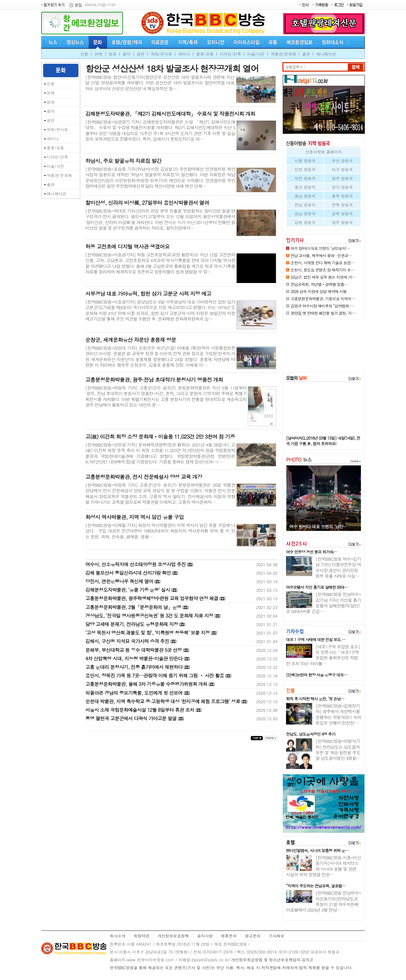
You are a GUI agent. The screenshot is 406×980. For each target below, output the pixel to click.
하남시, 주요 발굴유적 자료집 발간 (123, 161)
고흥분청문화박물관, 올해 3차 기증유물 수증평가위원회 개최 (146, 684)
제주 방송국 (342, 222)
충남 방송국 (305, 196)
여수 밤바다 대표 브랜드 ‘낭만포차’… (320, 248)
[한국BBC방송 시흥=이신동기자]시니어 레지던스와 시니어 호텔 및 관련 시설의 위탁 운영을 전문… (323, 866)
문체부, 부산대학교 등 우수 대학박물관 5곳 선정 (134, 650)
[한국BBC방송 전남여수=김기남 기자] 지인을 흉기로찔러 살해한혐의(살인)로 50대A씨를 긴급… (323, 603)
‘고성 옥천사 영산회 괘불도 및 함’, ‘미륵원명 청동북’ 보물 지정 (147, 632)
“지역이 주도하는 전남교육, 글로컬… (316, 886)
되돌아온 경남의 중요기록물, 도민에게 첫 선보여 (134, 693)
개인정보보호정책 (173, 936)
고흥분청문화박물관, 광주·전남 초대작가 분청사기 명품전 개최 (154, 380)
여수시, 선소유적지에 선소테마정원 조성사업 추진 (135, 564)
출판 (306, 54)
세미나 (184, 54)
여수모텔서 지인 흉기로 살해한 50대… (317, 587)
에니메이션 (326, 54)
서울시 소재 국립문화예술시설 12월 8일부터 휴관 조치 (140, 710)
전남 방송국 (305, 205)
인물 (84, 54)
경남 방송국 (305, 213)
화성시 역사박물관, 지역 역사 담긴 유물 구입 (135, 517)
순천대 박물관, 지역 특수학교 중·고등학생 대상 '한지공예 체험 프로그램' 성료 (163, 701)
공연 (141, 54)
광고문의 (253, 936)
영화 (112, 54)
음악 (127, 54)
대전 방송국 (305, 178)
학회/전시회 (161, 54)
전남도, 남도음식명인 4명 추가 (311, 734)
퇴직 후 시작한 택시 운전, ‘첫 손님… (315, 699)
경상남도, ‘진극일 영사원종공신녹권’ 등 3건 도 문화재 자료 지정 (149, 615)
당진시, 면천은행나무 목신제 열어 (119, 581)
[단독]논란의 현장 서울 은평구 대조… (317, 675)
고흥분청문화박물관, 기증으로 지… (321, 526)
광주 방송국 (342, 178)
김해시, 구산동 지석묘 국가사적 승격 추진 (127, 641)
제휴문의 (229, 936)
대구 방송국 (342, 169)
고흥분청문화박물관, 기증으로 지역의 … (323, 298)
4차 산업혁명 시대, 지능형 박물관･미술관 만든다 (134, 658)
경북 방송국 (342, 213)
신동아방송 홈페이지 (324, 152)
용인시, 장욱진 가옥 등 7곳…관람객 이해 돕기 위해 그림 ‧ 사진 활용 (155, 675)
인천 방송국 (305, 169)
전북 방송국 (342, 205)
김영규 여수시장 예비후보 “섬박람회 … (322, 306)
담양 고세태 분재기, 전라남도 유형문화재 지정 (132, 624)
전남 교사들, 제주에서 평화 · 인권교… (321, 255)
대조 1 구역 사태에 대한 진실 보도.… (316, 639)
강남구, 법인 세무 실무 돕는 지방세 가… (323, 277)
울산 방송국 (305, 187)
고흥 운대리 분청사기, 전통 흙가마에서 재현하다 (134, 667)
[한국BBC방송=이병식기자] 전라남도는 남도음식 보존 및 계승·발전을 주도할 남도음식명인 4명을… (338, 750)
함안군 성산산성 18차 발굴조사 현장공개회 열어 (172, 68)
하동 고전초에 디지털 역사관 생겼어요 (127, 246)
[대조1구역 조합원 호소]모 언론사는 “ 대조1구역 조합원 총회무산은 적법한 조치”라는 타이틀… (323, 655)
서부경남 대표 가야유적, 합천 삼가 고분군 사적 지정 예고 (148, 294)
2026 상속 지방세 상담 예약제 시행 (319, 291)
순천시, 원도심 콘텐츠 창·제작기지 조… (322, 270)
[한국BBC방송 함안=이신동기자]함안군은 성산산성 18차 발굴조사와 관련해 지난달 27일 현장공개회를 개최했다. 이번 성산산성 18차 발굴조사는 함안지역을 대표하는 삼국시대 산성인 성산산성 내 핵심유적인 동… (160, 83)
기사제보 (277, 936)
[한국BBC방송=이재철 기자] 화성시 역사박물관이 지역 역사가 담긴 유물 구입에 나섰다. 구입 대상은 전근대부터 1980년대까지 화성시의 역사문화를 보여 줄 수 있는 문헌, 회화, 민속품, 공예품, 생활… (160, 531)
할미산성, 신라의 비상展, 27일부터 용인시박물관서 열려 (147, 203)
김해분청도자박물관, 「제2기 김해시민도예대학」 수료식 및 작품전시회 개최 (170, 114)
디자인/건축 (230, 54)
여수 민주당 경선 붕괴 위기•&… (311, 552)
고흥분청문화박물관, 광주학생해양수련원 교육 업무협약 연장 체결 (152, 598)
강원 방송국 (305, 222)
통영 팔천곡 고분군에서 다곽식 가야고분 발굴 (131, 718)
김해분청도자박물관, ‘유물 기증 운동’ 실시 (128, 590)
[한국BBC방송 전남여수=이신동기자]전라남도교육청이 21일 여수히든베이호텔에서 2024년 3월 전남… (323, 901)
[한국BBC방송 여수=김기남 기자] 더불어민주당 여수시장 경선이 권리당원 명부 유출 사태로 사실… (338, 567)
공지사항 (205, 936)
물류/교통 (205, 54)
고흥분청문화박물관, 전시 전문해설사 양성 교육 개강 (144, 477)
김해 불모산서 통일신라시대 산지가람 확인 (128, 573)
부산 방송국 (342, 160)
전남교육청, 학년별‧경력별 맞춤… (319, 284)
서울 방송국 (305, 160)
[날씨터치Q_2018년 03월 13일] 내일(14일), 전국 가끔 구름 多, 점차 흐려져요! (323, 441)
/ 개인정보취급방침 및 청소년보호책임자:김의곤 (271, 960)
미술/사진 (256, 54)
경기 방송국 (342, 187)
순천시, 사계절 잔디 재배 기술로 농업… (322, 262)
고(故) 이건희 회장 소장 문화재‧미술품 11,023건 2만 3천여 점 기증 (160, 437)
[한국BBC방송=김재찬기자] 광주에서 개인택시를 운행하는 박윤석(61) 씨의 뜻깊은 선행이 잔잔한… (338, 714)
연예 (98, 54)
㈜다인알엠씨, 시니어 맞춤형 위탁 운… (317, 850)
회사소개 (118, 936)
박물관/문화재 (283, 54)
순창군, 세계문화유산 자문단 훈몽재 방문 (131, 340)
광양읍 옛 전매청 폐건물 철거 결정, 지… (323, 313)
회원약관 (142, 936)
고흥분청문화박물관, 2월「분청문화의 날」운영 (133, 607)
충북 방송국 (342, 196)
